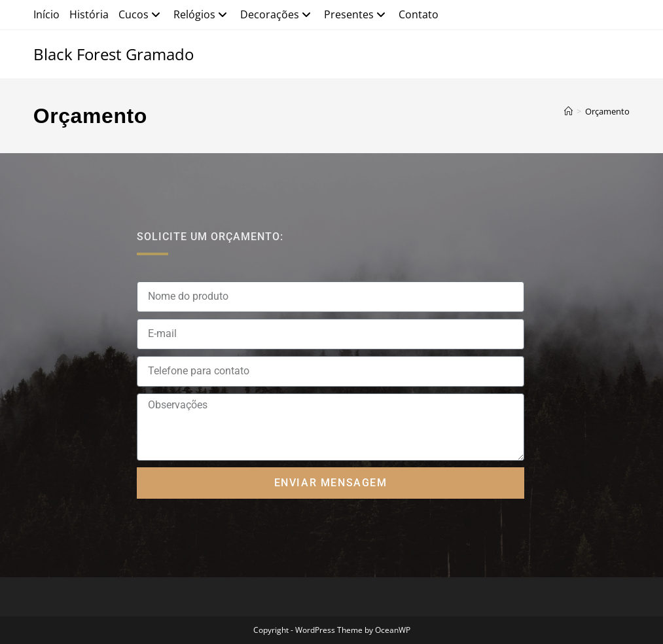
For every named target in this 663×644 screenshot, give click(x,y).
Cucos (141, 14)
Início (46, 14)
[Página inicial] (568, 111)
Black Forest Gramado (114, 54)
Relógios (202, 14)
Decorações (277, 14)
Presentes (356, 14)
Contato (419, 14)
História (89, 14)
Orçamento (607, 111)
